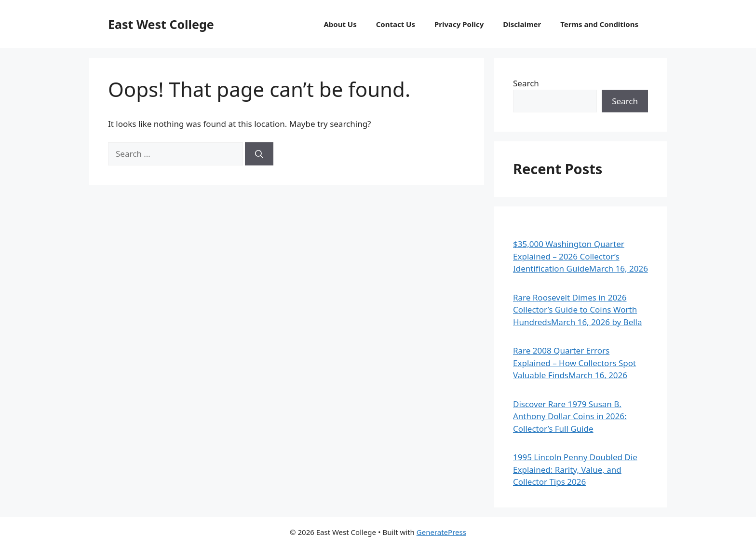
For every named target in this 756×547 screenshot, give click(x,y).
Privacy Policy (459, 24)
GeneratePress (441, 532)
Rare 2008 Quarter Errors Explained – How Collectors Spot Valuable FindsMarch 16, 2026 (574, 363)
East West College (161, 24)
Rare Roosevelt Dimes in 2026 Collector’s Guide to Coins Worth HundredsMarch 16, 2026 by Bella (578, 310)
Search (526, 83)
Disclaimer (522, 24)
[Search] (259, 154)
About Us (340, 24)
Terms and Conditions (599, 24)
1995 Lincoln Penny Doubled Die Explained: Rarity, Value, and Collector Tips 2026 (575, 469)
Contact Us (396, 24)
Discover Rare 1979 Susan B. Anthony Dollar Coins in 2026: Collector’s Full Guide (570, 416)
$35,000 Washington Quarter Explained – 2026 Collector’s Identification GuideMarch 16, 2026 (580, 256)
